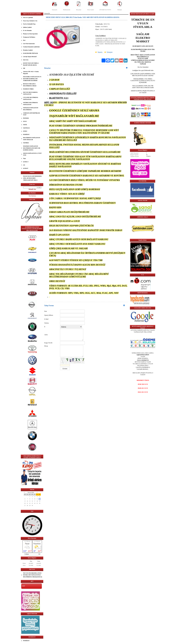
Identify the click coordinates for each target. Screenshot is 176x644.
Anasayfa (55, 10)
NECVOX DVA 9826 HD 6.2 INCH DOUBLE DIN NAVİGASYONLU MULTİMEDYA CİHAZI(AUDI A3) (33, 575)
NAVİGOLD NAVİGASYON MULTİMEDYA (31, 109)
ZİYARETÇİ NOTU (105, 10)
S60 (24, 68)
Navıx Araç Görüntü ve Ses (30, 21)
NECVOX (26, 60)
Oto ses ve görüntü (28, 17)
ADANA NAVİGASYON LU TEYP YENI (32, 154)
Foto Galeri (91, 10)
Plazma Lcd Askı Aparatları (30, 34)
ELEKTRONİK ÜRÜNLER (30, 53)
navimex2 (26, 168)
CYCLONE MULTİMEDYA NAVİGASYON (31, 98)
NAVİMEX (26, 143)
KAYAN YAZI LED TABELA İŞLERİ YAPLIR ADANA (31, 64)
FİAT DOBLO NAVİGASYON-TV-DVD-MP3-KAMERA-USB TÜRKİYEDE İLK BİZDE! (32, 79)
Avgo (24, 158)
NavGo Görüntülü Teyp (29, 24)
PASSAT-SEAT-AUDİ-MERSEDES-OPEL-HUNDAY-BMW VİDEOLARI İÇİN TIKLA (33, 178)
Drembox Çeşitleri (28, 50)
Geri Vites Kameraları (29, 44)
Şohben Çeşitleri (27, 27)
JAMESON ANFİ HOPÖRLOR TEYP (31, 114)
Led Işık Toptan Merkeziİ (30, 57)
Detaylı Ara (32, 189)
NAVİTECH (26, 128)
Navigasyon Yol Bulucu (29, 37)
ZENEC (25, 131)
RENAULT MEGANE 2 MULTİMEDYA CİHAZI (30, 85)
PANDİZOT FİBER (28, 89)
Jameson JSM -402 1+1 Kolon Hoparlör (31, 73)
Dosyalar (79, 10)
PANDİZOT (26, 134)
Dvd (24, 40)
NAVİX (25, 125)
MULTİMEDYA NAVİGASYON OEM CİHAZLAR (32, 139)
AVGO (25, 121)
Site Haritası (32, 196)
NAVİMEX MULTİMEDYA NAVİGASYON (30, 104)
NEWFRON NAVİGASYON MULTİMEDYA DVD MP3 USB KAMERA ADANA (32, 148)
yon (24, 165)
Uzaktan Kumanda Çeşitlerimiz (31, 47)
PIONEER (26, 118)
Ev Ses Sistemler (27, 30)
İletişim (120, 10)
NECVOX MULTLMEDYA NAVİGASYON (30, 93)
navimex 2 (26, 162)
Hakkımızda (67, 10)
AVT (24, 586)
